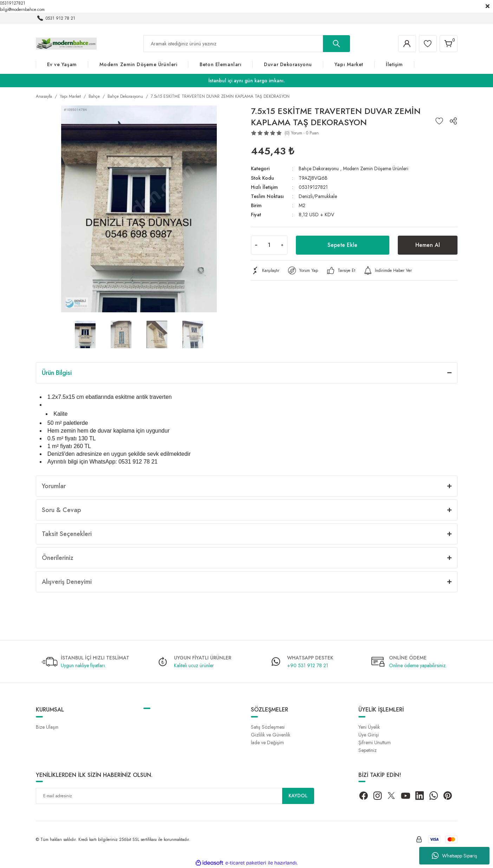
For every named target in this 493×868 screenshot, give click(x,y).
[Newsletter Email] (175, 796)
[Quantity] (269, 245)
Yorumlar (54, 486)
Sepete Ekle (343, 245)
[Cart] (448, 44)
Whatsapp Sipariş (455, 856)
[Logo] (66, 43)
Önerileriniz (58, 558)
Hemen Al (428, 245)
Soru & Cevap (61, 510)
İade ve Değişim (267, 742)
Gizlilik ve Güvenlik (271, 735)
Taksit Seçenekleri (67, 534)
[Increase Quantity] (282, 245)
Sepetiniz (368, 750)
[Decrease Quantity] (256, 245)
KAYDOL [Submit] (298, 796)
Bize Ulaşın (47, 727)
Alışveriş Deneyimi (67, 582)
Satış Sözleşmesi (268, 727)
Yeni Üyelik (369, 727)
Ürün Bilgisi (57, 373)
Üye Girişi (369, 735)
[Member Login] (406, 44)
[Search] (247, 44)
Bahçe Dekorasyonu (319, 168)
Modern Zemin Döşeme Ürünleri (377, 168)
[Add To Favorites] (439, 121)
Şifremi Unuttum (375, 742)
